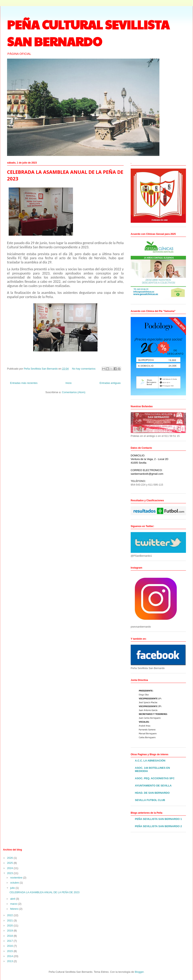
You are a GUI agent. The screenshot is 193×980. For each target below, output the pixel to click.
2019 (10, 931)
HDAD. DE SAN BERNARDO (152, 793)
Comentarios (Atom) (74, 392)
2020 (10, 926)
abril (13, 899)
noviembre (17, 878)
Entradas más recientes (24, 383)
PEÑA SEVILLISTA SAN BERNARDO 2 (158, 826)
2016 (10, 946)
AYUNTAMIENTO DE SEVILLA (153, 786)
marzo (14, 904)
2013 (10, 961)
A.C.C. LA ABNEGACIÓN (150, 761)
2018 (10, 936)
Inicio (69, 383)
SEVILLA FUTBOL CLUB (150, 800)
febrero (15, 909)
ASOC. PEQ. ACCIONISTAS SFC (155, 778)
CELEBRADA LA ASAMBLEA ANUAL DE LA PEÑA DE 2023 (44, 892)
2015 (10, 951)
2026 (10, 858)
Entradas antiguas (110, 383)
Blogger (139, 972)
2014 (10, 956)
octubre (15, 883)
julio (13, 888)
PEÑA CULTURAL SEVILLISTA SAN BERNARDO (88, 33)
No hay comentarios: (84, 369)
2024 (10, 868)
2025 (10, 863)
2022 (10, 915)
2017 (10, 941)
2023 (10, 873)
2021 (10, 920)
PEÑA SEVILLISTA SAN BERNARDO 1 (158, 819)
